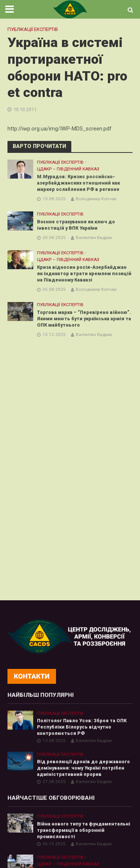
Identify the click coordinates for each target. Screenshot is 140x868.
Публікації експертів (33, 29)
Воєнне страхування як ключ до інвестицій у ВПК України (76, 225)
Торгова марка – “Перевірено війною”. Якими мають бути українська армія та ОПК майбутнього (84, 319)
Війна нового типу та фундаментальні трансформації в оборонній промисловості (84, 830)
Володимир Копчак (96, 199)
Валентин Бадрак (94, 238)
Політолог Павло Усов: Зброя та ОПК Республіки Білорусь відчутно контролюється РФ (82, 727)
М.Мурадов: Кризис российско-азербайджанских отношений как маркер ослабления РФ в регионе (79, 183)
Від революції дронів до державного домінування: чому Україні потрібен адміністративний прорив (83, 768)
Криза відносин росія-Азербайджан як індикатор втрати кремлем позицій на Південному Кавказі (84, 273)
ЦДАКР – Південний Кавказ (68, 169)
